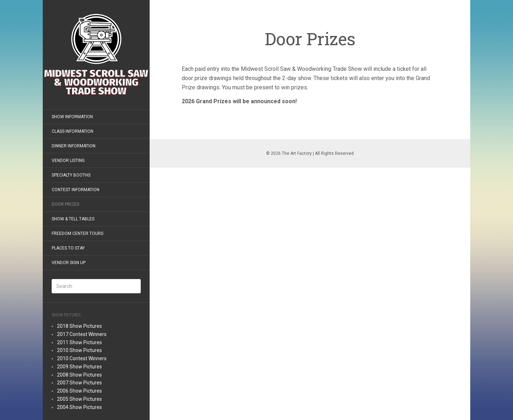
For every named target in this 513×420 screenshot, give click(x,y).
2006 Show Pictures (79, 391)
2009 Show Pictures (79, 367)
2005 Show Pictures (79, 399)
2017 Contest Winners (82, 334)
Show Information (72, 117)
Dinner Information (74, 146)
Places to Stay (68, 248)
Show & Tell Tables (73, 219)
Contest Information (76, 190)
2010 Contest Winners (82, 358)
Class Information (72, 131)
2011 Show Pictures (79, 342)
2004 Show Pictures (79, 407)
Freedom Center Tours (77, 233)
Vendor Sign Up (69, 263)
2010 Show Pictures (79, 350)
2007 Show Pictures (79, 383)
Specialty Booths (71, 175)
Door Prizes (65, 204)
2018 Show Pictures (79, 326)
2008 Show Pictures (79, 375)
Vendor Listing (68, 161)
